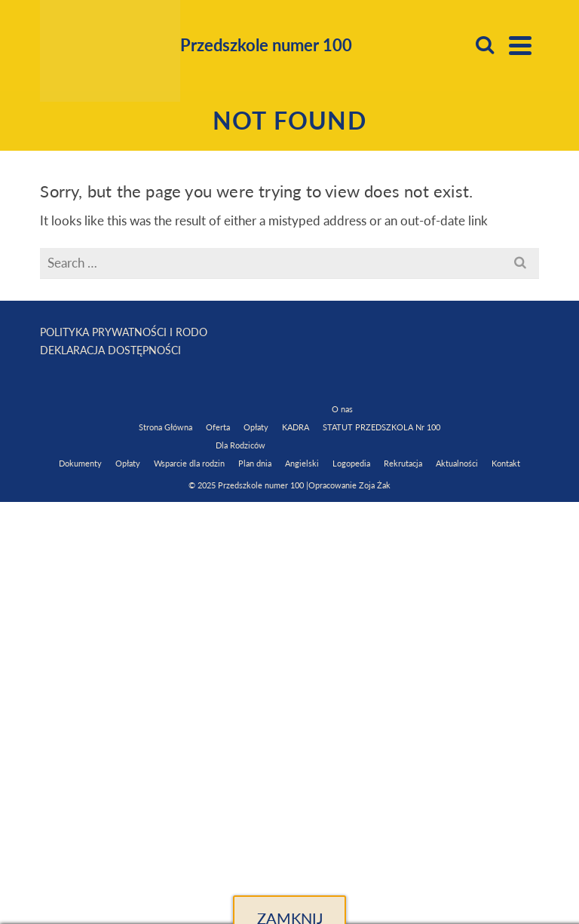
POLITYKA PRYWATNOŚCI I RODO (124, 332)
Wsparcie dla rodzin (189, 463)
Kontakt (506, 463)
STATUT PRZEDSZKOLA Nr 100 (381, 427)
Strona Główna (165, 427)
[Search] (485, 45)
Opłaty (256, 427)
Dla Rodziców (240, 445)
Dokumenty (80, 463)
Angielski (302, 463)
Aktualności (457, 463)
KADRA (296, 427)
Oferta (218, 427)
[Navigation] (520, 45)
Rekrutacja (403, 463)
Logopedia (351, 463)
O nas (342, 409)
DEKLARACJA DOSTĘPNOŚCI (110, 350)
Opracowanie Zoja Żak (349, 485)
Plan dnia (255, 463)
